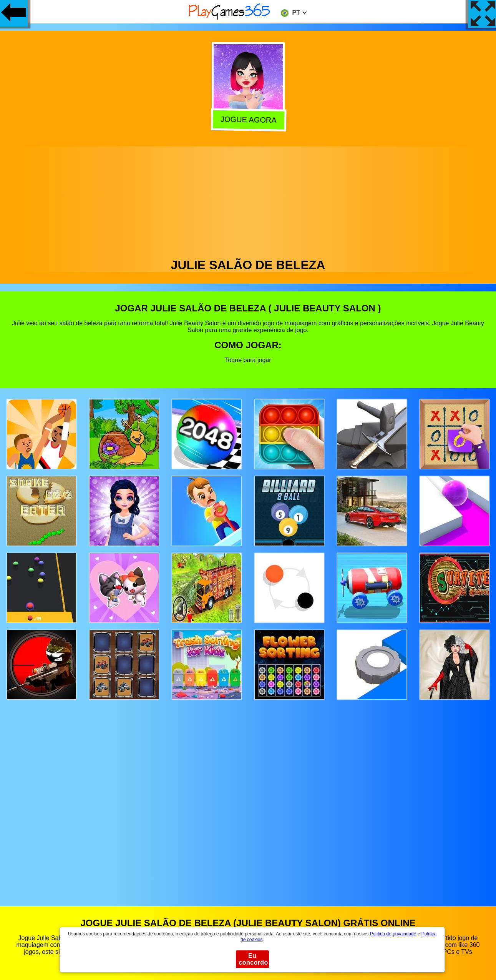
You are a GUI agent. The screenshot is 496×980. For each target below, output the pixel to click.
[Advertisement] (248, 200)
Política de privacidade (393, 934)
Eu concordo (254, 959)
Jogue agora (247, 120)
